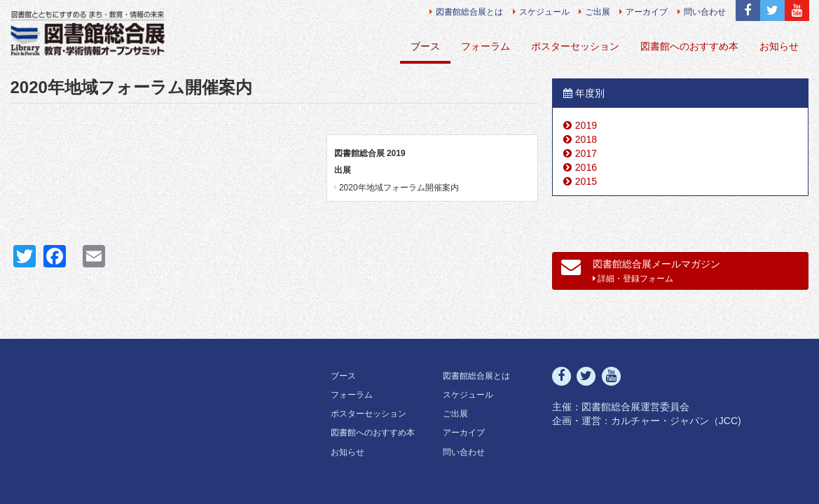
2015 (586, 181)
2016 (586, 167)
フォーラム (486, 46)
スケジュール (541, 12)
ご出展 (594, 12)
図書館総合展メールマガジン (641, 270)
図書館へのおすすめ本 (689, 46)
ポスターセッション (575, 46)
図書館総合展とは (466, 12)
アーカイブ (643, 12)
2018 (586, 139)
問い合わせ (702, 12)
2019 (586, 125)
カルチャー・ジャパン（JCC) (676, 421)
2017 (586, 153)
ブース (425, 46)
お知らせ (779, 46)
